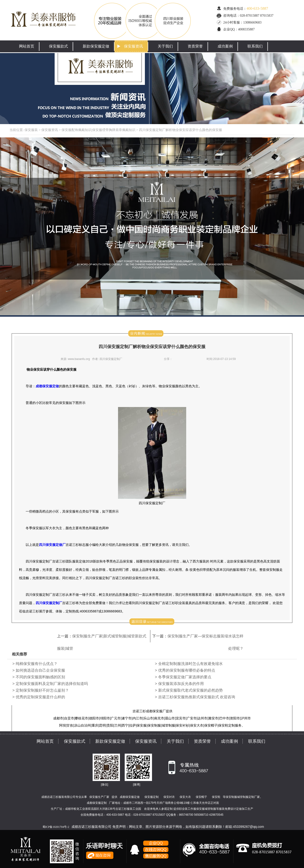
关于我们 (165, 46)
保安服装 (31, 130)
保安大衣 (185, 797)
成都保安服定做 (130, 797)
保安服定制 (152, 797)
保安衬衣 (169, 797)
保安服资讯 (133, 46)
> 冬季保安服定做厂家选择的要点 (183, 677)
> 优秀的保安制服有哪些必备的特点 (185, 670)
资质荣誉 (195, 46)
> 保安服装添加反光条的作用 (179, 684)
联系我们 (255, 46)
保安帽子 (201, 797)
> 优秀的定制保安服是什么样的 (39, 697)
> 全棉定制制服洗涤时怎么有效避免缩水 (189, 664)
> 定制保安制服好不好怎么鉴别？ (41, 690)
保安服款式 (58, 46)
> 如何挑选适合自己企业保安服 (39, 670)
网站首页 (27, 46)
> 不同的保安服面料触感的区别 (39, 677)
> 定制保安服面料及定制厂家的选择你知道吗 (50, 684)
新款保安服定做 (96, 46)
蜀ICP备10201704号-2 (56, 827)
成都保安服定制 (97, 803)
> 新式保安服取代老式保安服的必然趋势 (189, 690)
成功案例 (225, 46)
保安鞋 (216, 797)
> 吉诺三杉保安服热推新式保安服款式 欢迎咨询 (195, 697)
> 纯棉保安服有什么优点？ (35, 664)
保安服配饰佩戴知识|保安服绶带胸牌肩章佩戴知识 (98, 130)
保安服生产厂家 (99, 797)
